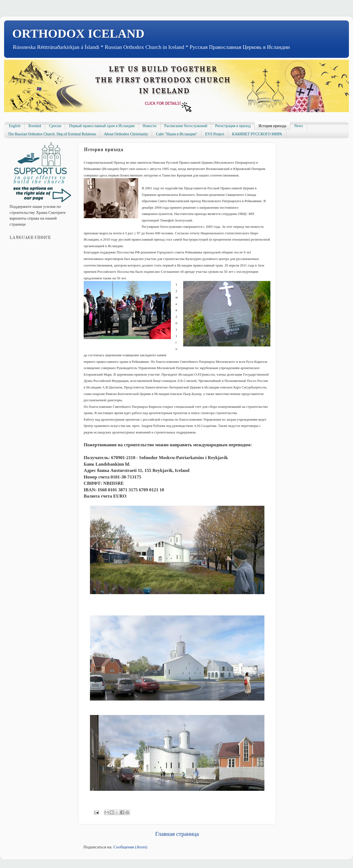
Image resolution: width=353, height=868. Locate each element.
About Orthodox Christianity (126, 134)
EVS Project (215, 134)
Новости (150, 126)
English (15, 126)
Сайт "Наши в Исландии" (176, 134)
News (298, 126)
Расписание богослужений (186, 126)
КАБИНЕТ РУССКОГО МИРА (257, 134)
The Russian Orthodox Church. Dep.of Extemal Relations (52, 134)
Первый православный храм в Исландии (102, 126)
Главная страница (177, 834)
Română (35, 126)
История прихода (272, 126)
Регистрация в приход (233, 126)
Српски (55, 126)
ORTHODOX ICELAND (78, 34)
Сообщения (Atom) (130, 847)
